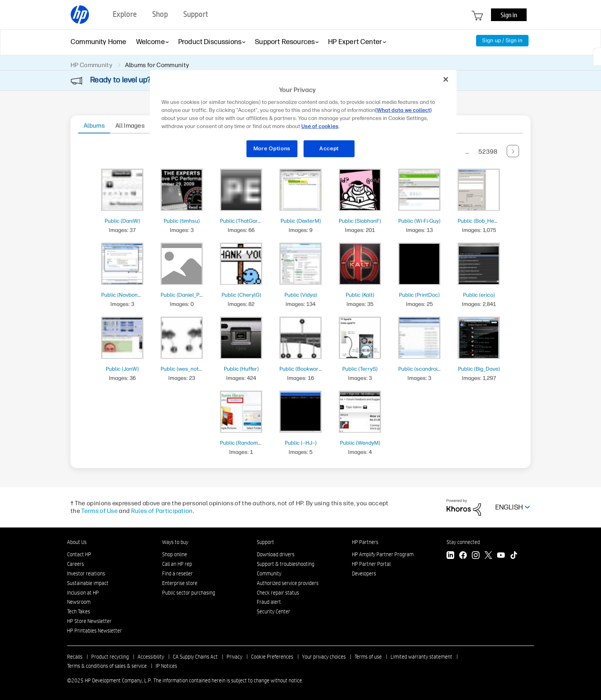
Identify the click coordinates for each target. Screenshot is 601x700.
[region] (303, 119)
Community (269, 573)
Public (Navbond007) (126, 295)
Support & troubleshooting (286, 564)
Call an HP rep (177, 564)
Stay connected (463, 542)
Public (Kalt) (360, 295)
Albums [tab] (94, 126)
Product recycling (110, 657)
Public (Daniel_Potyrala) (189, 295)
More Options (272, 149)
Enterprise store (180, 583)
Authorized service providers (288, 583)
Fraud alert (269, 602)
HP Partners (365, 542)
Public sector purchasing (189, 593)
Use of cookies (320, 126)
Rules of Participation (162, 511)
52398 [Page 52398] (488, 152)
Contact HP (79, 554)
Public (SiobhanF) (360, 221)
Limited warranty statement (421, 657)
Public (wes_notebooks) (189, 369)
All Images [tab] (130, 126)
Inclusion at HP (83, 593)
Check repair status (278, 593)
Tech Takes (79, 611)
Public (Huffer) (241, 369)
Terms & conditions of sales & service (107, 666)
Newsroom (79, 602)
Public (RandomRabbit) (248, 443)
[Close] (446, 79)
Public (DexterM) (301, 221)
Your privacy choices (324, 657)
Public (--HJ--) (301, 443)
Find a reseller (177, 573)
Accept (329, 149)
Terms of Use (99, 511)
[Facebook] (463, 556)
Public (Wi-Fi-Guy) (419, 221)
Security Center (273, 611)
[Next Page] (513, 151)
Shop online (175, 554)
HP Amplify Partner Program (383, 554)
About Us (77, 542)
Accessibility (151, 657)
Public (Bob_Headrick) (484, 221)
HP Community (91, 65)
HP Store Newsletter (89, 621)
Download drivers (276, 554)
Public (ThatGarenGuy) (247, 221)
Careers (76, 564)
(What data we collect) (403, 110)
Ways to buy (175, 542)
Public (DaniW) (122, 221)
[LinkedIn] (450, 556)
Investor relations (86, 573)
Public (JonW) (122, 369)
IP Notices (166, 666)
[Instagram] (476, 556)
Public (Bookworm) (302, 369)
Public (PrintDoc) (419, 295)
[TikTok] (514, 556)
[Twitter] (488, 556)
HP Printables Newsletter (94, 631)
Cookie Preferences (272, 657)
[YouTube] (501, 556)
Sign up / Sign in (502, 40)
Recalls (75, 657)
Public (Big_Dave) (479, 369)
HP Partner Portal (371, 564)
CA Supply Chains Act (195, 657)
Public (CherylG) (241, 295)
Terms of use (368, 657)
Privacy (234, 657)
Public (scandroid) (420, 369)
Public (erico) (479, 295)
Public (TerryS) (360, 369)
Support (265, 542)
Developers (364, 573)
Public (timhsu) (182, 221)
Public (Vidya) (301, 295)
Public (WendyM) (360, 443)
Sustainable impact (88, 583)
